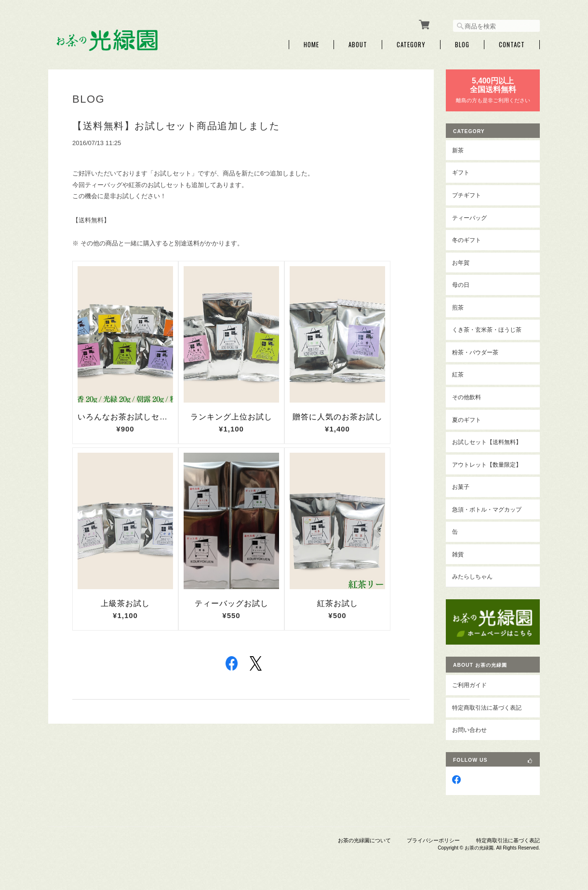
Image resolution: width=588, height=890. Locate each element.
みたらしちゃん (472, 576)
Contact (512, 45)
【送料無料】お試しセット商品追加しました (176, 126)
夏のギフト (467, 420)
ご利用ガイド (469, 685)
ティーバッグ (469, 218)
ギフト (461, 172)
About (358, 45)
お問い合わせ (469, 730)
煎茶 (458, 307)
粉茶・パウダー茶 (475, 352)
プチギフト (467, 195)
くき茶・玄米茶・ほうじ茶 (487, 330)
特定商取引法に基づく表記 (487, 708)
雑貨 (458, 554)
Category (411, 45)
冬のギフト (467, 240)
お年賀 (461, 263)
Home (311, 45)
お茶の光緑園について (364, 840)
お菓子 (461, 487)
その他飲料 (467, 397)
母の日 (461, 285)
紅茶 (458, 374)
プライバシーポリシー (433, 840)
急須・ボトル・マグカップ (487, 509)
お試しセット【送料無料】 (487, 442)
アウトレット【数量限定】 (487, 465)
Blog (462, 45)
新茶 (458, 150)
